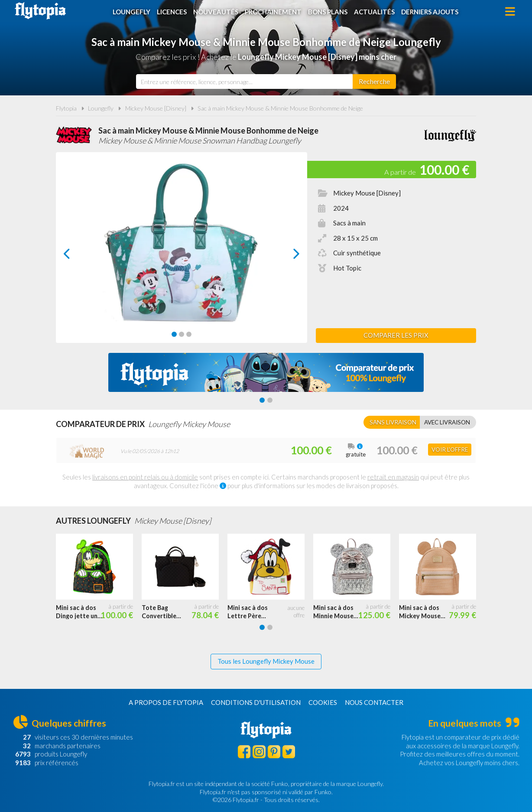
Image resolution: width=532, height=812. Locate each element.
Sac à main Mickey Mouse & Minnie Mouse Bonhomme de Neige (280, 108)
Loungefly (131, 12)
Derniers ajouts (430, 12)
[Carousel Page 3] (189, 334)
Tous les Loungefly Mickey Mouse (266, 661)
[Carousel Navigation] (182, 254)
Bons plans (328, 12)
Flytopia (40, 11)
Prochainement (273, 12)
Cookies (323, 702)
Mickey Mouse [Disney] (156, 108)
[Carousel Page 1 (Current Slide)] (174, 334)
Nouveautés (216, 12)
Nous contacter (374, 702)
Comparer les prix (396, 335)
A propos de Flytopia (166, 702)
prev (77, 256)
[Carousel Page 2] (182, 334)
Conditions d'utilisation (256, 702)
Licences (172, 12)
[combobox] (244, 82)
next (287, 256)
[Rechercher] (374, 82)
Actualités (374, 12)
